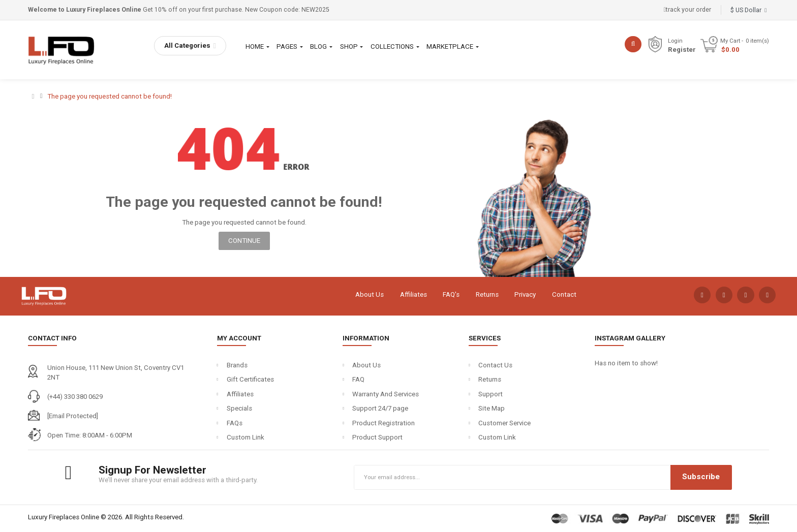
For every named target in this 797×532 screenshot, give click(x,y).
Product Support (377, 437)
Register (682, 50)
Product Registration (384, 423)
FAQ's (451, 294)
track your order (688, 10)
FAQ (358, 379)
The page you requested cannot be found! (110, 96)
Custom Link (246, 437)
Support (491, 394)
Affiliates (413, 294)
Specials (239, 408)
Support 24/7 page (380, 408)
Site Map (492, 408)
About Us (370, 294)
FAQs (235, 423)
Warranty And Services (386, 394)
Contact (564, 294)
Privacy (525, 294)
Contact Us (495, 365)
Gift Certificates (250, 379)
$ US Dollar (748, 10)
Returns (487, 294)
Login (675, 41)
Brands (237, 365)
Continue (244, 241)
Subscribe (701, 477)
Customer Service (504, 423)
